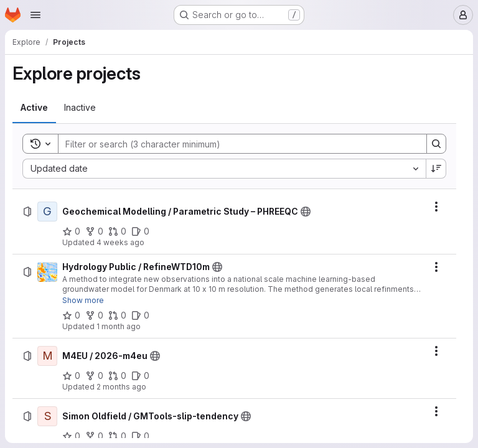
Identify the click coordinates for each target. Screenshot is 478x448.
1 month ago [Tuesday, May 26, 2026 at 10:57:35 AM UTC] (119, 326)
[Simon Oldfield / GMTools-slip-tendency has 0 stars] (71, 436)
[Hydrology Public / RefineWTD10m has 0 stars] (71, 315)
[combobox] (224, 169)
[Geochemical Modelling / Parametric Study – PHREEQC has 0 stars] (71, 231)
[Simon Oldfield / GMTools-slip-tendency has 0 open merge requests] (117, 436)
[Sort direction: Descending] (436, 169)
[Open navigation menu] (35, 15)
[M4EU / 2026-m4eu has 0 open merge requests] (117, 376)
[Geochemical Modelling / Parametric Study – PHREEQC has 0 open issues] (140, 231)
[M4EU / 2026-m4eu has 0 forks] (94, 376)
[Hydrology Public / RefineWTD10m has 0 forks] (94, 315)
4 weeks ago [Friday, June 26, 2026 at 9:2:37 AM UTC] (120, 242)
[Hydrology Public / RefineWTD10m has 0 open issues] (140, 315)
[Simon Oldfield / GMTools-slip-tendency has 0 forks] (94, 436)
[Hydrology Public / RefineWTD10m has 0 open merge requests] (117, 315)
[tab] (34, 108)
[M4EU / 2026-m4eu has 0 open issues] (140, 376)
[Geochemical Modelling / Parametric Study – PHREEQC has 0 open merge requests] (117, 231)
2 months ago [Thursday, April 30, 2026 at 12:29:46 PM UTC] (121, 387)
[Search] (236, 144)
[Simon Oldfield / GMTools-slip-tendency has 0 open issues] (140, 436)
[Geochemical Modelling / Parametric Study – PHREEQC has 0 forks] (94, 231)
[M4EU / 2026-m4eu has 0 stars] (71, 376)
